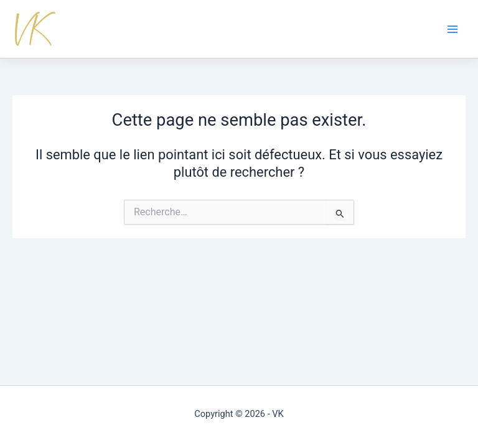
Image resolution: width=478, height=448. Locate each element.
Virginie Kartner (39, 29)
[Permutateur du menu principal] (452, 29)
